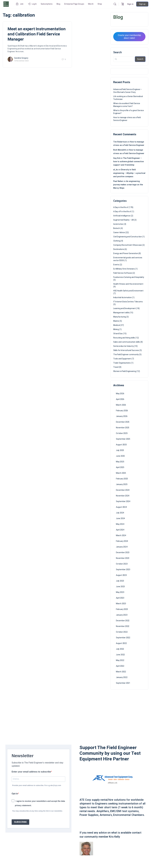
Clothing (117, 241)
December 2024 (123, 490)
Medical (117, 325)
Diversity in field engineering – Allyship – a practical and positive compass (129, 173)
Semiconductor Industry (123, 346)
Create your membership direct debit (129, 37)
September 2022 (123, 638)
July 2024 (120, 513)
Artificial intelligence (122, 216)
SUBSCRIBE (20, 822)
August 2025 (121, 445)
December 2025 (123, 422)
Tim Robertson (120, 142)
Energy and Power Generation (126, 253)
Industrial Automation (122, 297)
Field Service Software (123, 273)
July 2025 (120, 450)
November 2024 (123, 496)
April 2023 (120, 598)
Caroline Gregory (21, 58)
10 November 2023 (21, 61)
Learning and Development (124, 308)
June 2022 (120, 655)
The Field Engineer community (126, 354)
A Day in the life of (121, 207)
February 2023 (122, 609)
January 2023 (122, 615)
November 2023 (123, 558)
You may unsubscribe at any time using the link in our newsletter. (37, 811)
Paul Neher (118, 181)
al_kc (116, 170)
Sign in (130, 4)
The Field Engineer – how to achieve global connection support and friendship (129, 161)
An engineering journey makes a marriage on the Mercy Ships (128, 185)
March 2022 (121, 672)
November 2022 (123, 626)
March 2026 (121, 405)
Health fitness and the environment (128, 284)
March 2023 (121, 604)
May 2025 (120, 462)
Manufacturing (120, 317)
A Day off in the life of (122, 211)
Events (116, 265)
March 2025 (121, 473)
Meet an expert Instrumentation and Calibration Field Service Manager (37, 34)
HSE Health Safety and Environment (128, 291)
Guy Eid (117, 158)
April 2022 (120, 666)
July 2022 (120, 649)
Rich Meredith (120, 150)
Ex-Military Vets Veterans (124, 269)
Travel (116, 367)
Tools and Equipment (122, 359)
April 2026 (120, 399)
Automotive (118, 224)
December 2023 (123, 552)
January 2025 (122, 484)
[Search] (115, 4)
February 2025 (122, 479)
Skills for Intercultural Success (126, 350)
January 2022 (122, 677)
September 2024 (123, 501)
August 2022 (121, 643)
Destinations (119, 249)
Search (118, 52)
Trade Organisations (122, 363)
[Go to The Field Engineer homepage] (6, 4)
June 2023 (120, 587)
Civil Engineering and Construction (128, 237)
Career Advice (119, 232)
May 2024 (120, 524)
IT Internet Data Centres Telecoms (128, 302)
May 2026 (120, 394)
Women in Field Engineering (125, 371)
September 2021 (123, 683)
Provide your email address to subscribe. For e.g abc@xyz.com (37, 785)
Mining (116, 329)
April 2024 (120, 530)
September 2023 (123, 569)
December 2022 (123, 621)
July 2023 (120, 581)
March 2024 (121, 535)
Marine (116, 321)
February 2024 (122, 541)
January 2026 (122, 416)
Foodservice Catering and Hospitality (129, 277)
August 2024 (121, 507)
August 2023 (121, 575)
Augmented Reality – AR (123, 220)
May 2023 (120, 592)
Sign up (142, 4)
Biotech (117, 228)
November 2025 (123, 428)
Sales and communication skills (127, 342)
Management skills (121, 313)
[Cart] (123, 4)
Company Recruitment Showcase (128, 245)
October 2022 (122, 632)
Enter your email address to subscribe (31, 772)
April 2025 (120, 467)
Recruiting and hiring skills (124, 338)
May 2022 (120, 660)
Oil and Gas (118, 334)
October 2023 (122, 564)
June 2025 (120, 456)
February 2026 (122, 411)
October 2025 (122, 433)
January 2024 (122, 547)
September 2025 (123, 439)
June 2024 (120, 518)
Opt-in (15, 794)
